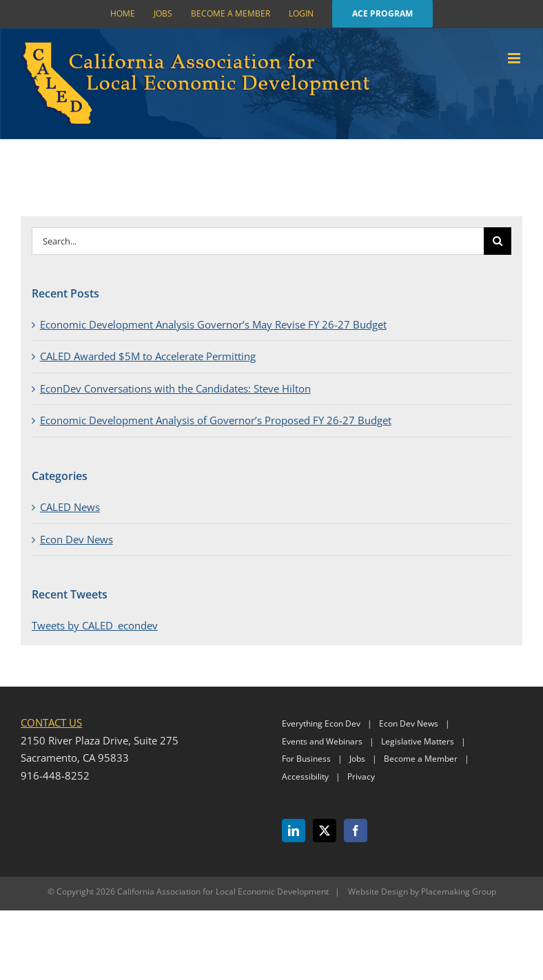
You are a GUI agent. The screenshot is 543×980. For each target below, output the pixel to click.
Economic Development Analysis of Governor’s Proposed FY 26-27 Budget (216, 420)
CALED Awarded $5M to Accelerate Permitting (148, 356)
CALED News (70, 507)
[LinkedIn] (294, 831)
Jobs (357, 759)
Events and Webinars (322, 741)
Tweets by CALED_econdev (95, 625)
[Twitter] (325, 831)
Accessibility (305, 776)
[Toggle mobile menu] (515, 58)
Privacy (361, 776)
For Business (306, 759)
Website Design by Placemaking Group (422, 892)
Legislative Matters (418, 741)
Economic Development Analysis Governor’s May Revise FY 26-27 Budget (213, 324)
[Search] (498, 241)
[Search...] (258, 241)
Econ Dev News (76, 539)
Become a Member (421, 759)
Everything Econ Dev (321, 723)
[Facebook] (356, 831)
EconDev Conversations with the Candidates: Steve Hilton (175, 388)
